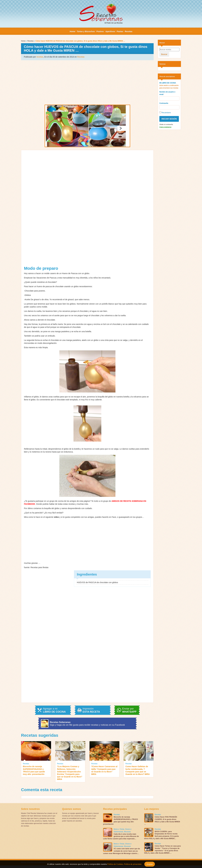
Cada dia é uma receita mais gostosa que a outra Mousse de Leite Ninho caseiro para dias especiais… (121, 836)
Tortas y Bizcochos (86, 31)
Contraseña (164, 103)
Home (72, 31)
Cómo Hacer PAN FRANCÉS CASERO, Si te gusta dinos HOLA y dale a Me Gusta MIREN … (162, 820)
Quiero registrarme (165, 127)
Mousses (127, 832)
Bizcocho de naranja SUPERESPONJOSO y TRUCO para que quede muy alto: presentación (34, 770)
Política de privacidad (132, 864)
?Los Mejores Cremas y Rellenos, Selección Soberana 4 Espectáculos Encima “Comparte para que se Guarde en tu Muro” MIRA (70, 773)
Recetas (129, 31)
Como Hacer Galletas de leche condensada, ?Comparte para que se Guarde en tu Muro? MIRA (138, 770)
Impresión (91, 710)
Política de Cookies (115, 864)
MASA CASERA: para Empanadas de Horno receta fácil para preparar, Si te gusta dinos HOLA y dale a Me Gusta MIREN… (161, 835)
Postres (100, 31)
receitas (40, 57)
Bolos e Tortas (119, 829)
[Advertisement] (87, 82)
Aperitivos (110, 31)
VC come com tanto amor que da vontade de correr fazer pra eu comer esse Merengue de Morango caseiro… (121, 851)
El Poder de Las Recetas (101, 14)
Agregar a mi (54, 710)
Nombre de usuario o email (167, 93)
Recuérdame (165, 112)
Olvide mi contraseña (166, 124)
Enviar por (129, 710)
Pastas (120, 31)
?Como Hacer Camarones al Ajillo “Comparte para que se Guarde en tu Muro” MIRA (104, 770)
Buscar (164, 54)
